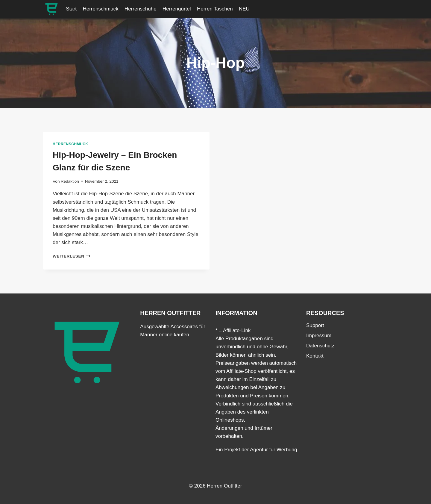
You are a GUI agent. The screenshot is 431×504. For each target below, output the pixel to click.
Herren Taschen (215, 9)
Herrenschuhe (141, 9)
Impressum (319, 336)
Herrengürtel (177, 9)
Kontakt (315, 356)
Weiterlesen (72, 256)
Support (315, 325)
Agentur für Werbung (274, 450)
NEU (244, 9)
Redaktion (70, 181)
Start (71, 9)
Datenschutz (320, 346)
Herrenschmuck (100, 9)
